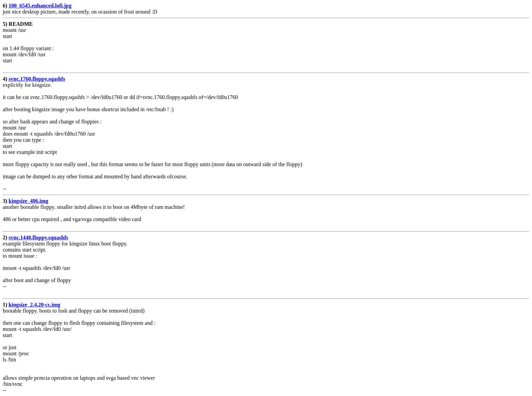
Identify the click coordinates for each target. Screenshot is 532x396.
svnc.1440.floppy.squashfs (38, 237)
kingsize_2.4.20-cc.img (34, 305)
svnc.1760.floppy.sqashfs (37, 79)
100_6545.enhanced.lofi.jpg (40, 6)
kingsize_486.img (28, 201)
